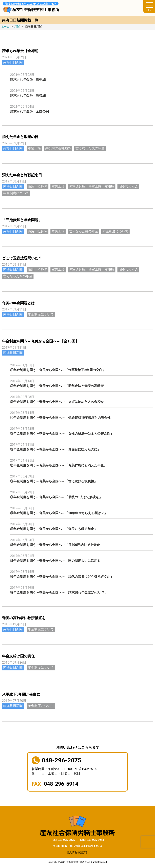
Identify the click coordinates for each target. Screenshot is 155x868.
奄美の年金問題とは (18, 303)
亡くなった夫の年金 (90, 148)
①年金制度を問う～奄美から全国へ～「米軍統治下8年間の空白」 (58, 370)
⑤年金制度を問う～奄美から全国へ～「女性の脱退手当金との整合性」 (62, 433)
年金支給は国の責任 (18, 656)
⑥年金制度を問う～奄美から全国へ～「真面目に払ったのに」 (55, 449)
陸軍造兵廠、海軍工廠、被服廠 (92, 186)
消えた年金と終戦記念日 (22, 175)
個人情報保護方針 (77, 852)
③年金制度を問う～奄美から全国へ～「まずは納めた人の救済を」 (59, 402)
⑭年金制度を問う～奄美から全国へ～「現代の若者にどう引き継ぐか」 (62, 577)
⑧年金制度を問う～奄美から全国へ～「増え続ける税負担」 (54, 481)
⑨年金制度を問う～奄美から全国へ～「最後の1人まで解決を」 (56, 497)
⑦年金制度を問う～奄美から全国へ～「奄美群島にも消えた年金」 (59, 465)
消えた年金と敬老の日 (20, 137)
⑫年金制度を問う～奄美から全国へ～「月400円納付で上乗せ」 (57, 545)
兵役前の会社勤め (58, 148)
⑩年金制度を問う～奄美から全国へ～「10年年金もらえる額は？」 (59, 513)
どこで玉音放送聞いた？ (22, 258)
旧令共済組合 (128, 186)
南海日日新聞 (13, 62)
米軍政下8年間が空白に (21, 694)
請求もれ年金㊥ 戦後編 (28, 95)
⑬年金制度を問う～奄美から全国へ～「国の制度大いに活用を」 (57, 561)
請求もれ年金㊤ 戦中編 (28, 80)
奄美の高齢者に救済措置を (24, 618)
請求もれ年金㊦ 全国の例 (29, 111)
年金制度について (16, 193)
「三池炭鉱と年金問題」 (22, 220)
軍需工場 (34, 148)
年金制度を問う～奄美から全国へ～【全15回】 (40, 341)
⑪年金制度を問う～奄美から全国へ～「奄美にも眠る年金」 (54, 529)
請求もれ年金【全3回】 (21, 51)
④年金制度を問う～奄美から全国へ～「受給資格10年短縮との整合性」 (62, 418)
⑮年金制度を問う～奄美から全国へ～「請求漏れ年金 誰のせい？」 (59, 592)
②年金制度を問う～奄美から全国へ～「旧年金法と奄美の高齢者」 (59, 386)
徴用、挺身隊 (38, 186)
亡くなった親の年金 (84, 231)
